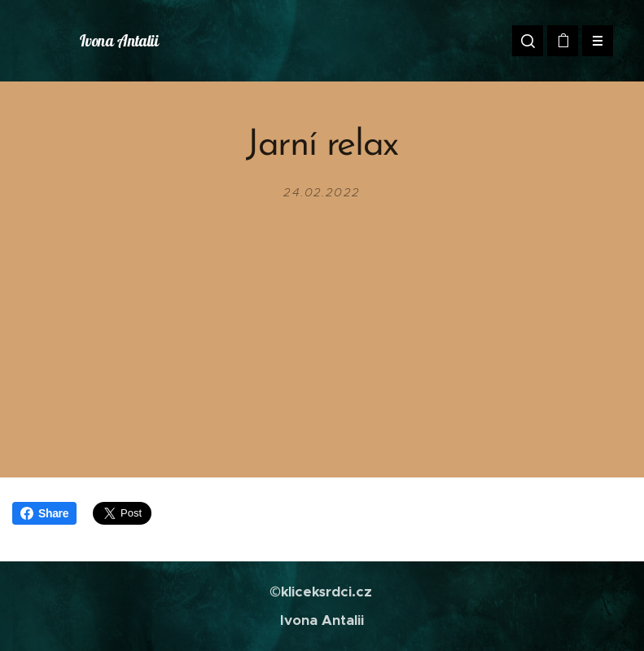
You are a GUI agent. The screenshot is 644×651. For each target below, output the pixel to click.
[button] (528, 41)
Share (44, 513)
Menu (592, 41)
